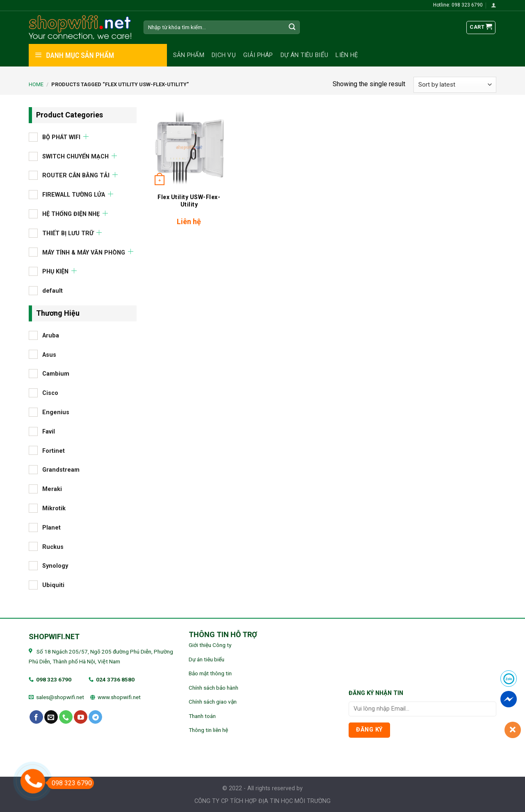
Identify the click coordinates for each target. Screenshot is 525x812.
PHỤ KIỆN (55, 272)
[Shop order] (455, 85)
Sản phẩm (189, 55)
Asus (49, 354)
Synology (55, 566)
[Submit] (292, 28)
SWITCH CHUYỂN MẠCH (75, 156)
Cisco (50, 393)
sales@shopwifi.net (60, 697)
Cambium (56, 374)
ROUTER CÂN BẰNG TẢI (76, 175)
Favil (49, 431)
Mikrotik (54, 508)
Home (36, 84)
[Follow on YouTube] (81, 717)
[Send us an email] (51, 717)
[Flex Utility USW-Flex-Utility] (189, 148)
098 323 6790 (54, 679)
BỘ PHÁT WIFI (61, 137)
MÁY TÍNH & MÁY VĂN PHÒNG (84, 252)
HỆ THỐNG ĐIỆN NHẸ (71, 214)
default (52, 291)
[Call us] (66, 717)
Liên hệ (347, 55)
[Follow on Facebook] (36, 717)
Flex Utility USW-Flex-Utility (189, 201)
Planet (51, 527)
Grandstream (61, 470)
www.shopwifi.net (119, 697)
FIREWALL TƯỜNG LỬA (74, 195)
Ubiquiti (53, 585)
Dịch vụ (224, 55)
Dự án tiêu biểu (305, 55)
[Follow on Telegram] (95, 717)
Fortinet (54, 451)
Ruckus (53, 547)
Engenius (56, 412)
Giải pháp (258, 55)
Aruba (51, 335)
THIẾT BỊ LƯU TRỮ (68, 233)
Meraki (52, 489)
